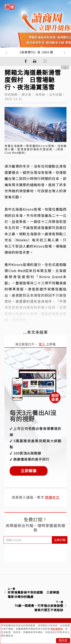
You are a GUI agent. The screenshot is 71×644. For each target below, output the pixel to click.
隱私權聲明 (57, 629)
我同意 (63, 640)
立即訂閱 (60, 540)
